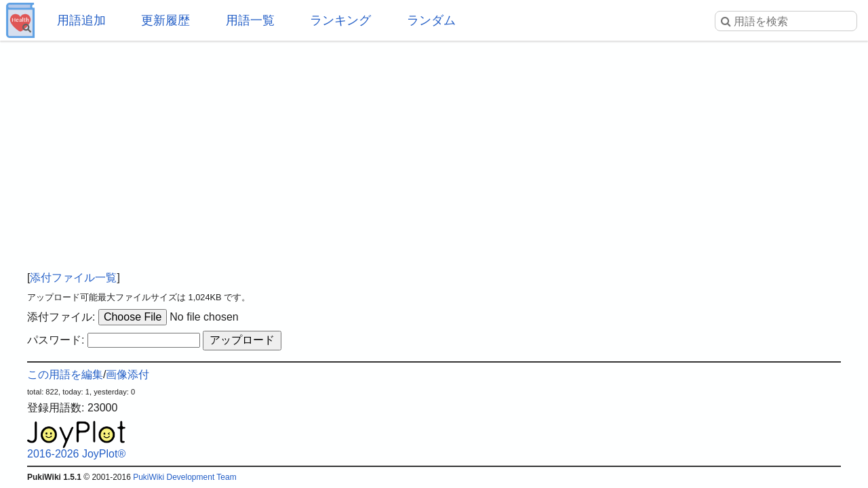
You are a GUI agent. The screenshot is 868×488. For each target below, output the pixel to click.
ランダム (431, 20)
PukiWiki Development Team (185, 477)
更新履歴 (165, 20)
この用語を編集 (65, 374)
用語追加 (81, 20)
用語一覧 (250, 20)
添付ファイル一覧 (73, 278)
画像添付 (127, 374)
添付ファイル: (61, 317)
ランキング (340, 20)
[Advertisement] (434, 149)
